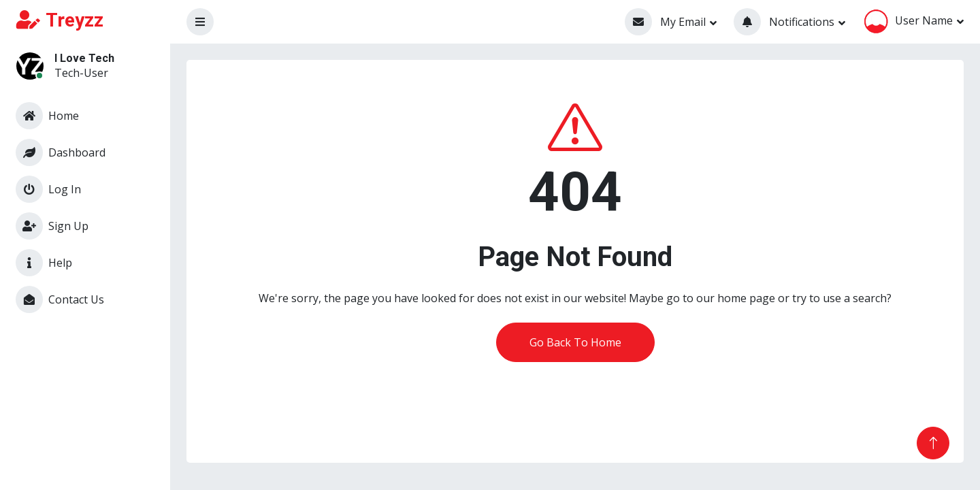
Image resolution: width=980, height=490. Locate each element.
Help (44, 263)
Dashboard (61, 152)
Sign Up (52, 226)
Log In (48, 189)
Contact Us (60, 299)
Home (47, 116)
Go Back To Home (575, 342)
